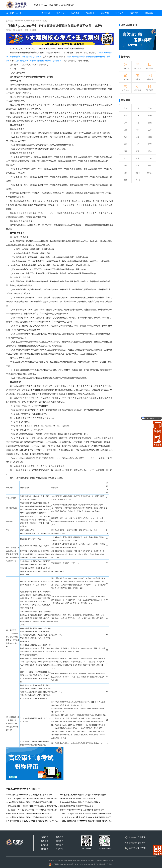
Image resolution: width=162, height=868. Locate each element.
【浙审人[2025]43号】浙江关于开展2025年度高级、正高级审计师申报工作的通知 (33, 798)
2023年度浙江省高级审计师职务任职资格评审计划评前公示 (29, 814)
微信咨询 (141, 843)
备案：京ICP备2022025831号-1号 (86, 864)
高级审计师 (16, 13)
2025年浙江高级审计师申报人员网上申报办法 (77, 798)
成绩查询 (105, 13)
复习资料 (134, 13)
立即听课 (141, 837)
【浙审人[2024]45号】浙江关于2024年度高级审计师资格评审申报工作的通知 (33, 806)
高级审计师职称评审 (33, 21)
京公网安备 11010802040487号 (61, 864)
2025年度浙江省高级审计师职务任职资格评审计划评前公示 (83, 795)
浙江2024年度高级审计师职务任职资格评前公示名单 (80, 802)
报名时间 (60, 13)
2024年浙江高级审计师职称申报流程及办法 (77, 806)
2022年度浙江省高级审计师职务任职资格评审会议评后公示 (29, 817)
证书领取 (119, 13)
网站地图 (102, 864)
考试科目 (90, 13)
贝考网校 (33, 30)
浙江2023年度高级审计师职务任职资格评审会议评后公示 (82, 810)
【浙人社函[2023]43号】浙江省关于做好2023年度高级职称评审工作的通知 (87, 817)
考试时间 (46, 13)
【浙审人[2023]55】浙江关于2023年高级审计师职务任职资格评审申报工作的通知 (87, 814)
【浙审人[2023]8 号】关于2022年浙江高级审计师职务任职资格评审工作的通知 (87, 821)
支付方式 (141, 848)
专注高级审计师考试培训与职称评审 (54, 5)
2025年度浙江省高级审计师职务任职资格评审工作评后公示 (29, 795)
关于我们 (110, 864)
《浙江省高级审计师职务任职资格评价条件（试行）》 (38, 61)
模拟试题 (149, 13)
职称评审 (126, 100)
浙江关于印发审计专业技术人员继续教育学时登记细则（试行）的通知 (33, 821)
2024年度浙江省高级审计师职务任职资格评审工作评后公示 (29, 802)
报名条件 (75, 13)
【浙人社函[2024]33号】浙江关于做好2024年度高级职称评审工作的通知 (33, 810)
